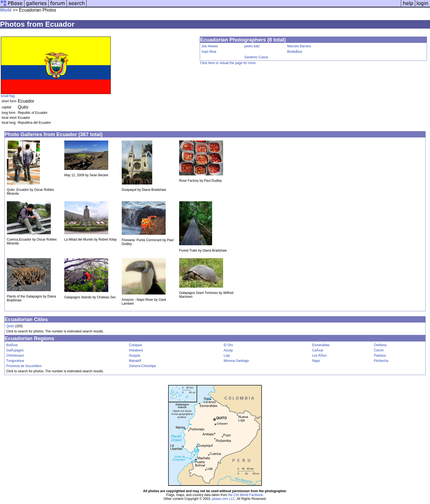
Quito (10, 326)
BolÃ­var (12, 345)
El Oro (228, 345)
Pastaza (380, 356)
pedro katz (252, 46)
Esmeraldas (321, 345)
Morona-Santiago (236, 361)
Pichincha (381, 361)
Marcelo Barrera (299, 46)
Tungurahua (15, 361)
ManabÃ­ (135, 361)
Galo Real (209, 52)
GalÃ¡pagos (15, 350)
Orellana (380, 345)
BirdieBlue (295, 52)
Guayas (134, 356)
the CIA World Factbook (245, 495)
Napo (316, 361)
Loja (227, 356)
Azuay (228, 350)
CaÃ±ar (318, 350)
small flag (8, 96)
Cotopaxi (135, 345)
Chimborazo (15, 356)
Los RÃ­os (319, 356)
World (6, 10)
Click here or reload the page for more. (228, 63)
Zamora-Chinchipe (142, 366)
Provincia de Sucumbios (24, 366)
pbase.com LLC (223, 499)
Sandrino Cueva (256, 57)
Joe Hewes (210, 46)
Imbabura (136, 350)
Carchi (379, 350)
